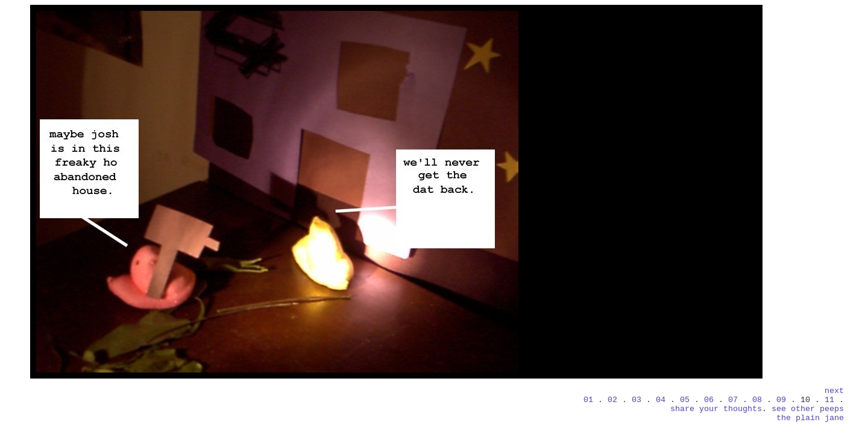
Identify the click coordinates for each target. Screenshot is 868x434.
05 (685, 400)
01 (591, 400)
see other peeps (808, 409)
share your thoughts (716, 409)
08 (757, 400)
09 (781, 400)
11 (832, 400)
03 (637, 400)
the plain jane (810, 418)
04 (661, 400)
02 (612, 400)
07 (733, 400)
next (834, 391)
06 (709, 400)
